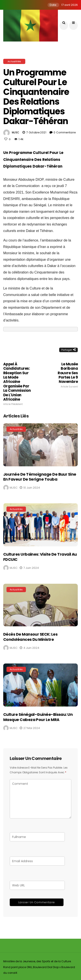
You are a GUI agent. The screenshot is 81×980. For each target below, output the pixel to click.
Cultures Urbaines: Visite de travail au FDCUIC (40, 557)
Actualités (14, 61)
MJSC (16, 132)
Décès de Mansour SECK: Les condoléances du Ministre (30, 637)
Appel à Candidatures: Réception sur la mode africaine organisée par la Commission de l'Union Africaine (18, 384)
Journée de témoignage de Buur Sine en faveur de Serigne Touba (40, 477)
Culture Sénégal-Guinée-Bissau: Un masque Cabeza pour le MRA (38, 717)
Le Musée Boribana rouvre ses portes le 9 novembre (63, 375)
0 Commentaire (65, 132)
